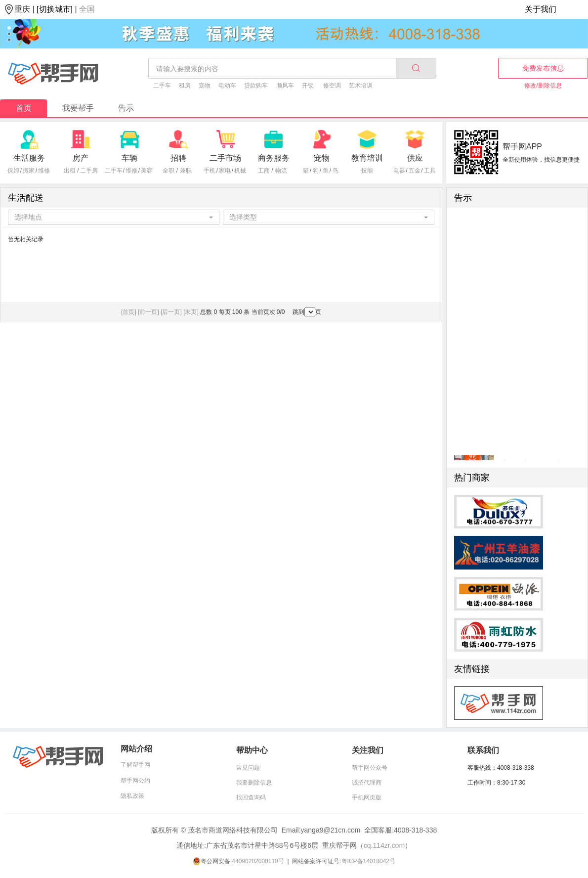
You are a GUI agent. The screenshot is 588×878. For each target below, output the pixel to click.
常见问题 (248, 768)
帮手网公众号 (370, 768)
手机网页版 (367, 797)
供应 (415, 158)
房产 (81, 158)
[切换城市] (55, 9)
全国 (87, 9)
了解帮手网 (135, 765)
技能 (367, 171)
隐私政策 (132, 796)
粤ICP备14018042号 (368, 861)
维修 (44, 171)
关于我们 (541, 9)
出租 (70, 171)
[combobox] (114, 217)
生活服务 (29, 158)
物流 (281, 171)
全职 (168, 171)
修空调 (332, 86)
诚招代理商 (367, 783)
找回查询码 (251, 797)
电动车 (227, 86)
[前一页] (148, 312)
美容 (147, 171)
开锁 (308, 86)
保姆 (13, 171)
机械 (240, 171)
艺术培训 (361, 86)
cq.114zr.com (384, 845)
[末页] (191, 312)
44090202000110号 (258, 861)
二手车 (162, 86)
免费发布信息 (543, 68)
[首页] (129, 312)
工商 (264, 171)
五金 (415, 171)
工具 (430, 171)
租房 (185, 86)
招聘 (178, 158)
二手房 (89, 171)
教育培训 (367, 158)
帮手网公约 (135, 781)
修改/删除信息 (543, 86)
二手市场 (225, 158)
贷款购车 (256, 86)
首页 (24, 108)
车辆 (129, 158)
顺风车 (285, 86)
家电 (225, 171)
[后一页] (171, 312)
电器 (399, 171)
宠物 (205, 86)
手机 (210, 171)
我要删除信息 (254, 783)
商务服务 (274, 158)
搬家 (29, 171)
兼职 (186, 171)
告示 (126, 108)
